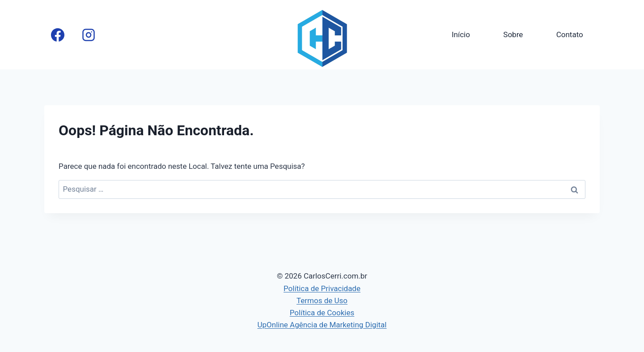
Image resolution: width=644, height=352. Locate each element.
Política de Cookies (322, 313)
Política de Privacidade (322, 288)
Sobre (513, 34)
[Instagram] (89, 35)
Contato (570, 34)
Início (461, 34)
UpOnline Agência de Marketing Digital (322, 325)
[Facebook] (58, 35)
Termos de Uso (322, 300)
